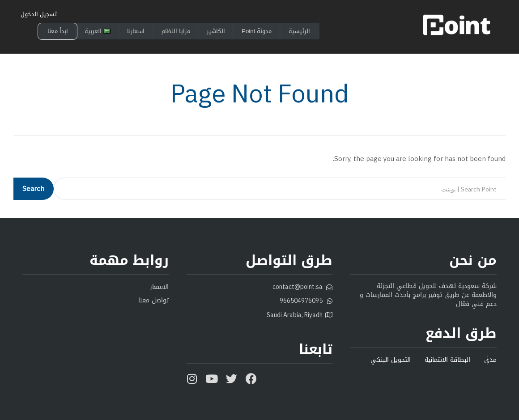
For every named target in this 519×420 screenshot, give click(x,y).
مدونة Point (270, 32)
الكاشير (226, 32)
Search (33, 189)
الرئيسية (317, 32)
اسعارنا (139, 32)
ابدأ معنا (58, 31)
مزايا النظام (182, 32)
